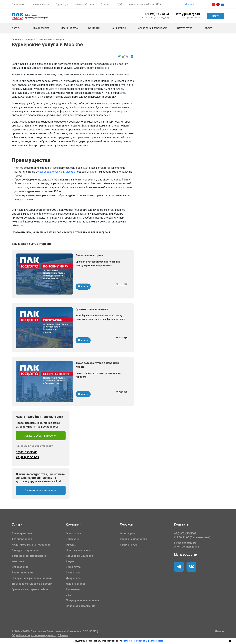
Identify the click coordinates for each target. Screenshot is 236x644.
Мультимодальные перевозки (31, 545)
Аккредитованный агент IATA (145, 4)
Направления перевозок (152, 28)
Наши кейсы (118, 28)
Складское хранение (25, 550)
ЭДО (119, 4)
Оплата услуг (128, 533)
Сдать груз (62, 4)
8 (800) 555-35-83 (26, 452)
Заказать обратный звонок (41, 436)
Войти (216, 16)
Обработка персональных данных (34, 635)
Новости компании (78, 550)
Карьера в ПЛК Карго (79, 556)
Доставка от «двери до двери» (32, 584)
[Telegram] (191, 567)
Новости (208, 28)
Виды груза (73, 567)
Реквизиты (73, 589)
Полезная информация (50, 39)
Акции (70, 561)
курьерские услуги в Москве (58, 172)
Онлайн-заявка (40, 28)
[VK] (179, 567)
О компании (18, 4)
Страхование (20, 567)
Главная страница (23, 39)
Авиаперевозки (22, 533)
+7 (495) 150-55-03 (27, 457)
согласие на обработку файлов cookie (143, 641)
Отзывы (105, 4)
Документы (74, 578)
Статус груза (185, 28)
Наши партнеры (40, 4)
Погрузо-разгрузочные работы (32, 578)
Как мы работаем (84, 4)
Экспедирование (23, 573)
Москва (189, 4)
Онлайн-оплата (69, 28)
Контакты (94, 28)
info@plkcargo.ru (188, 14)
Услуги (16, 28)
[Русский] (223, 4)
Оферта (63, 635)
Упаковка (18, 561)
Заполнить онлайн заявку (41, 490)
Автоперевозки (22, 539)
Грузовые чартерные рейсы (30, 589)
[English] (218, 4)
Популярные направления (82, 600)
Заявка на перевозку (133, 539)
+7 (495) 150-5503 (157, 14)
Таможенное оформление (29, 556)
